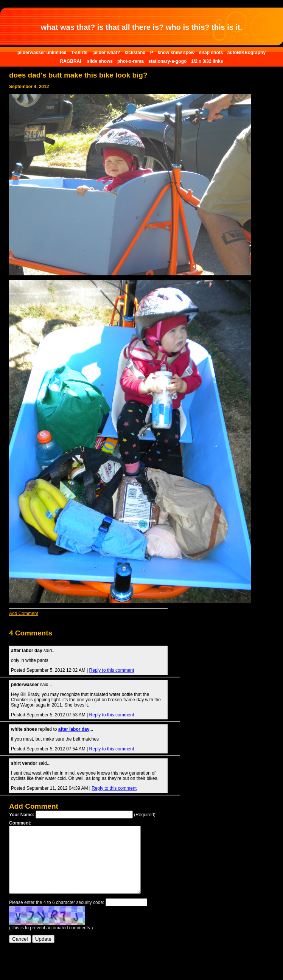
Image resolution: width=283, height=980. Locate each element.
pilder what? (107, 53)
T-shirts (80, 53)
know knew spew (176, 53)
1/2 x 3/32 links (207, 61)
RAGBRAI (71, 61)
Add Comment (24, 613)
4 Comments (31, 633)
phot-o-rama (131, 61)
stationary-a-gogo (167, 61)
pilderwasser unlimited (42, 53)
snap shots (212, 53)
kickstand (135, 53)
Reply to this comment (112, 670)
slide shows (100, 61)
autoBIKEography (246, 53)
